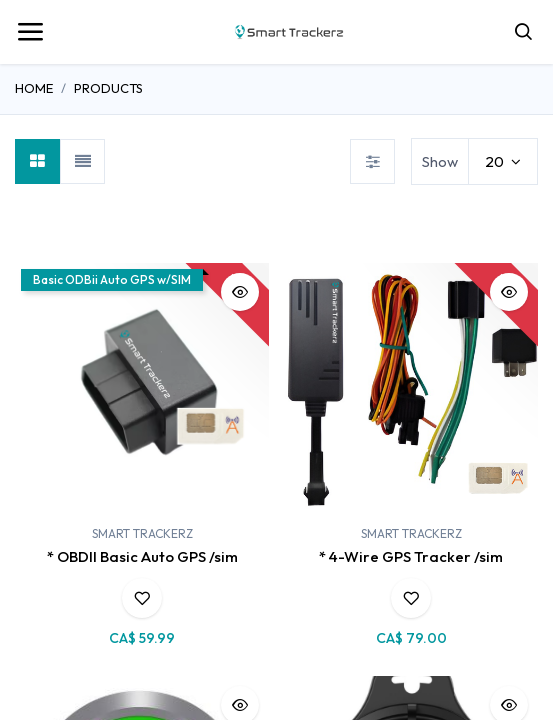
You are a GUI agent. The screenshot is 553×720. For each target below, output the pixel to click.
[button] (240, 292)
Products (108, 88)
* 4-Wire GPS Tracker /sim (411, 556)
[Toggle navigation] (30, 32)
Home (34, 88)
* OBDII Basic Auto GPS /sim (142, 556)
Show (440, 161)
